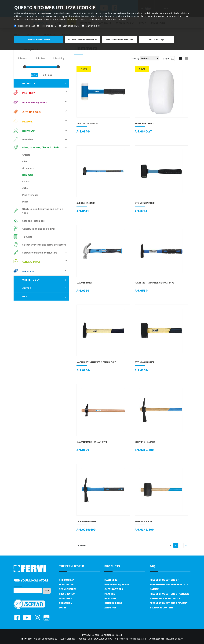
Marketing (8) (93, 26)
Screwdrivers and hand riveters (40, 253)
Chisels (26, 155)
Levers (26, 181)
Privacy (86, 635)
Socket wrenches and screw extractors (44, 245)
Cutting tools (31, 112)
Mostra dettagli (156, 40)
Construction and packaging (38, 229)
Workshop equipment (35, 102)
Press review (67, 594)
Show (166, 59)
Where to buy (45, 280)
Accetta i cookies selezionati (83, 40)
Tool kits (27, 237)
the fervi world (72, 566)
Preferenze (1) (49, 26)
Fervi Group (66, 584)
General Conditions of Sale (106, 635)
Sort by (135, 58)
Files (25, 161)
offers (45, 288)
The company (67, 580)
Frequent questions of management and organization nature (169, 584)
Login (62, 608)
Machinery (29, 93)
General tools (31, 262)
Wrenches (28, 139)
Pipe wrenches (30, 195)
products (45, 83)
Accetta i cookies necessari (120, 40)
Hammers (28, 175)
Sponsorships (68, 589)
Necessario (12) (26, 26)
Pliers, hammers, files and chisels (41, 147)
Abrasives (28, 271)
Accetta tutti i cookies (39, 40)
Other (26, 188)
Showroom (66, 603)
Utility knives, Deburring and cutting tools (43, 211)
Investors (65, 598)
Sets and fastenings (33, 221)
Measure (27, 121)
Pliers (25, 202)
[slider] (25, 67)
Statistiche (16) (71, 26)
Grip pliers (28, 168)
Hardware (28, 131)
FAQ (153, 566)
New (45, 296)
